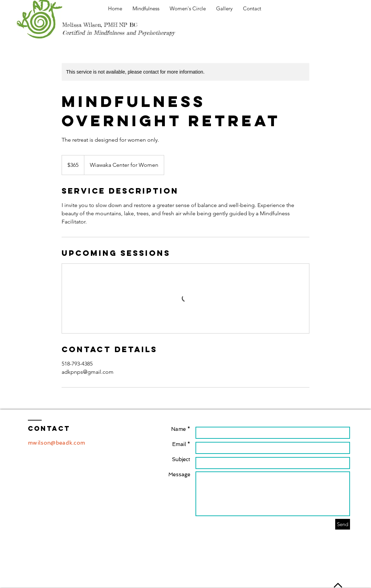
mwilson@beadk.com (56, 443)
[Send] (343, 524)
